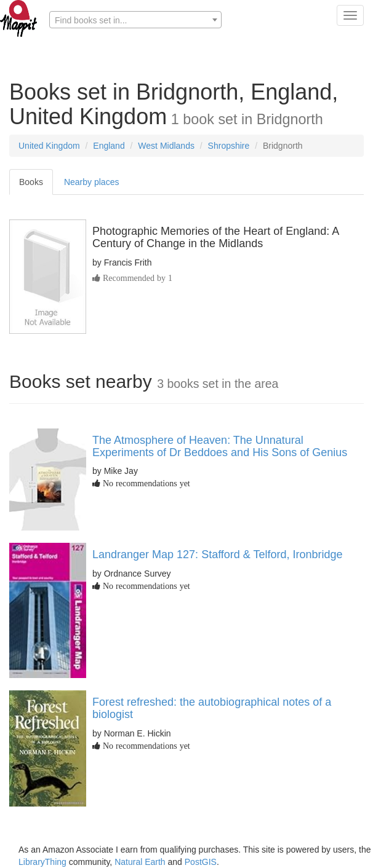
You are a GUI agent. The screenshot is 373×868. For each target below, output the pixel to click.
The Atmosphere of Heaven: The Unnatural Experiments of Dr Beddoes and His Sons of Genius (220, 446)
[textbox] (135, 20)
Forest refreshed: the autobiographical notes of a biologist (212, 708)
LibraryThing (42, 862)
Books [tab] (31, 182)
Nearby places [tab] (92, 182)
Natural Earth (140, 862)
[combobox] (135, 20)
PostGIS (201, 862)
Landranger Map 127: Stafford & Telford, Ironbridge (218, 554)
